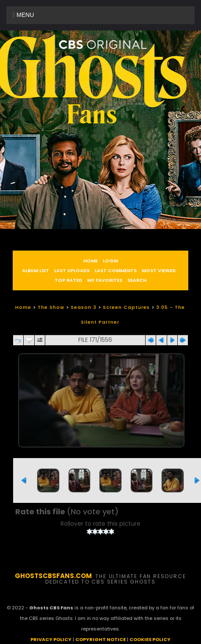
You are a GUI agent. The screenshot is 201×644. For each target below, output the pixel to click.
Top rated (68, 280)
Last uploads (72, 270)
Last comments (116, 270)
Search (137, 280)
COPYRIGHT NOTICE (100, 639)
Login (110, 261)
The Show (51, 307)
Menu (23, 15)
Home (91, 261)
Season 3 (84, 307)
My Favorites (105, 280)
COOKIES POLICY (150, 639)
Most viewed (159, 270)
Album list (36, 270)
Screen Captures (126, 307)
